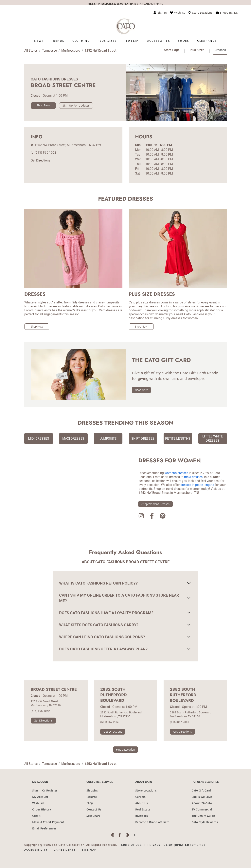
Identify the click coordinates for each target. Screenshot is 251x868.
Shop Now (43, 105)
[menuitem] (39, 41)
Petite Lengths (178, 439)
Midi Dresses (39, 439)
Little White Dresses (213, 438)
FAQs (90, 803)
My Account (40, 797)
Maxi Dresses (73, 439)
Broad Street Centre (54, 689)
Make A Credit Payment (48, 822)
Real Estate (143, 809)
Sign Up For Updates (76, 105)
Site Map (89, 850)
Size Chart (93, 816)
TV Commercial (202, 809)
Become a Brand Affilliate (152, 822)
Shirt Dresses (143, 439)
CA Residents (65, 850)
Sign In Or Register (45, 790)
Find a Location (125, 750)
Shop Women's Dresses (155, 504)
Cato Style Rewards (205, 822)
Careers (140, 797)
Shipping (92, 790)
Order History (42, 809)
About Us (142, 803)
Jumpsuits (108, 439)
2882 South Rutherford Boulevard (114, 695)
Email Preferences (44, 828)
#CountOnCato (202, 803)
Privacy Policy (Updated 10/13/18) (176, 845)
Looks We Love (202, 797)
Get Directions (42, 160)
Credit (36, 816)
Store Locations (146, 790)
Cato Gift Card (201, 790)
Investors (142, 816)
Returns (92, 797)
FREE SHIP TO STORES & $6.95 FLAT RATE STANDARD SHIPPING (125, 4)
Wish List (38, 803)
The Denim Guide (203, 816)
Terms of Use (130, 845)
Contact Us (94, 809)
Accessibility (36, 850)
